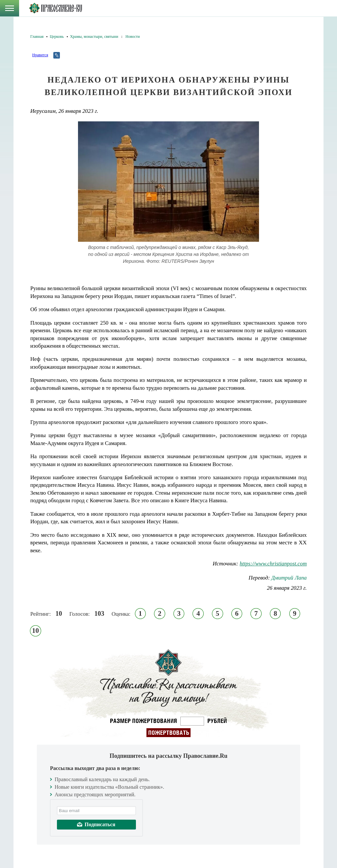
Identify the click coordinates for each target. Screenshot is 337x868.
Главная (37, 37)
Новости (133, 37)
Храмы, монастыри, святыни (94, 37)
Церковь (57, 37)
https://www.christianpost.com (273, 564)
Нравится (40, 55)
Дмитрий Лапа (289, 578)
